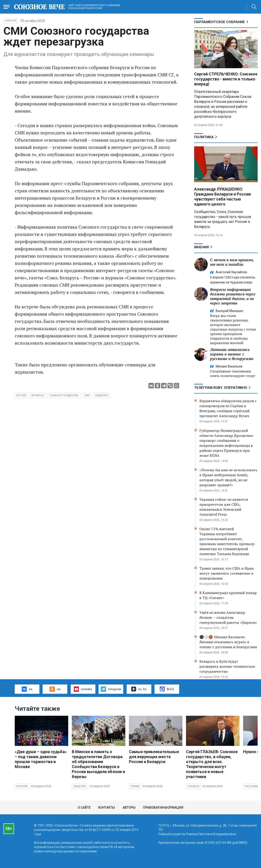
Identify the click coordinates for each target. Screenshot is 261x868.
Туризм (135, 786)
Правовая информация (163, 808)
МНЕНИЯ (202, 247)
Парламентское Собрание (220, 22)
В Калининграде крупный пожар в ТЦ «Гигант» (228, 595)
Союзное (193, 786)
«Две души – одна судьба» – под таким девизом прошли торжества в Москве (41, 759)
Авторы (129, 808)
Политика (204, 137)
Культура (22, 786)
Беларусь (38, 395)
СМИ (87, 395)
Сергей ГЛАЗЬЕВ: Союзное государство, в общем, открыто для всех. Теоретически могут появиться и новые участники (212, 764)
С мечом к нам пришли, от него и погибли (232, 262)
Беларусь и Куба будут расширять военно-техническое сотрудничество (227, 666)
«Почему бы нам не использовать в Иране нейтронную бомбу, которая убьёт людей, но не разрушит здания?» (228, 477)
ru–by (139, 689)
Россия (21, 395)
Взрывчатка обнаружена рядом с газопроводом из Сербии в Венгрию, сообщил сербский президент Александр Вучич (228, 408)
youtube (83, 689)
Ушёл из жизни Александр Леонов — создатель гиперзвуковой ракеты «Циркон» (228, 617)
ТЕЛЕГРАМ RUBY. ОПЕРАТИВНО (221, 388)
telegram (111, 689)
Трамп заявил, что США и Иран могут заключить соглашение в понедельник (226, 573)
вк (27, 689)
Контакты (106, 808)
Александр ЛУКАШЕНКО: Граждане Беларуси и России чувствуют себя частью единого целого (222, 197)
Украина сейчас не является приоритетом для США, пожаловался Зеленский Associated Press (224, 507)
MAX (167, 689)
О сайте (84, 808)
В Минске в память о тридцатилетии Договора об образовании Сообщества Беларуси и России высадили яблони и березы (98, 764)
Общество (80, 786)
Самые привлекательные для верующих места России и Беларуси (154, 757)
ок (55, 689)
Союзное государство (64, 395)
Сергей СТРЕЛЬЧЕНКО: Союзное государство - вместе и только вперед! (226, 79)
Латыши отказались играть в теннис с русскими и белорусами (232, 354)
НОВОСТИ (11, 21)
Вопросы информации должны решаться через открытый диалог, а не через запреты (233, 296)
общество (101, 395)
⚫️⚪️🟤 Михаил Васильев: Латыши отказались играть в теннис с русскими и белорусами (228, 642)
